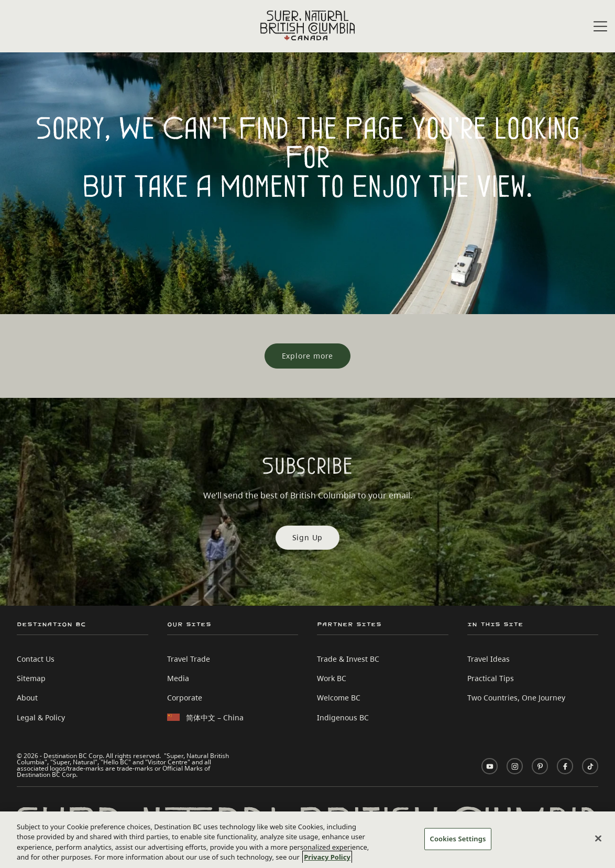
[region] (307, 840)
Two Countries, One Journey (516, 698)
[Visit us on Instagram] (515, 766)
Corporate (185, 698)
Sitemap (31, 678)
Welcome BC (339, 698)
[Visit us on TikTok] (590, 766)
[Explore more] (308, 356)
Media (178, 678)
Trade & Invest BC (348, 659)
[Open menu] (600, 27)
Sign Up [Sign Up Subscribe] (308, 537)
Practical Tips (491, 678)
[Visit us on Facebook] (565, 766)
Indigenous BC (343, 717)
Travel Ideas (488, 659)
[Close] (598, 838)
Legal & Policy (41, 717)
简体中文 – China (215, 717)
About (27, 698)
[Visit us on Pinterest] (540, 766)
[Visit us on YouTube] (490, 766)
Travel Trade (189, 659)
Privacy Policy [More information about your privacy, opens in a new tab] (327, 857)
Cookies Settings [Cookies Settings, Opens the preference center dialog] (458, 839)
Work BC (332, 678)
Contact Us (36, 659)
